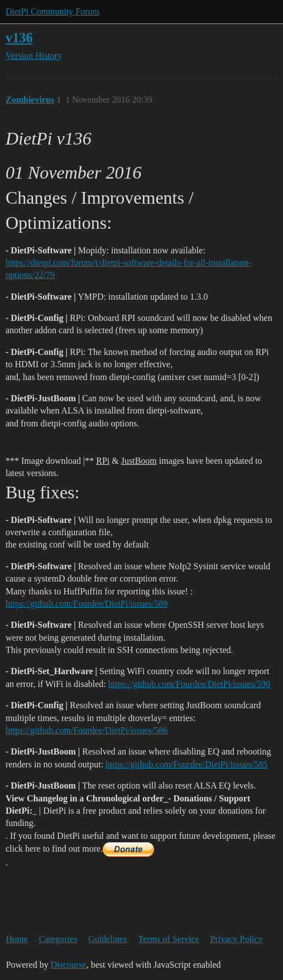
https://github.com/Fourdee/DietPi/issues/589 (87, 604)
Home (17, 939)
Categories (58, 939)
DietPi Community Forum (52, 11)
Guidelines (107, 939)
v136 (19, 38)
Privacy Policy (237, 939)
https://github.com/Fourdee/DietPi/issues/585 (186, 764)
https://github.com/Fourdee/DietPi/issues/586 (87, 730)
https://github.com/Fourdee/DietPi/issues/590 (189, 684)
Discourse (69, 965)
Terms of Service (169, 939)
